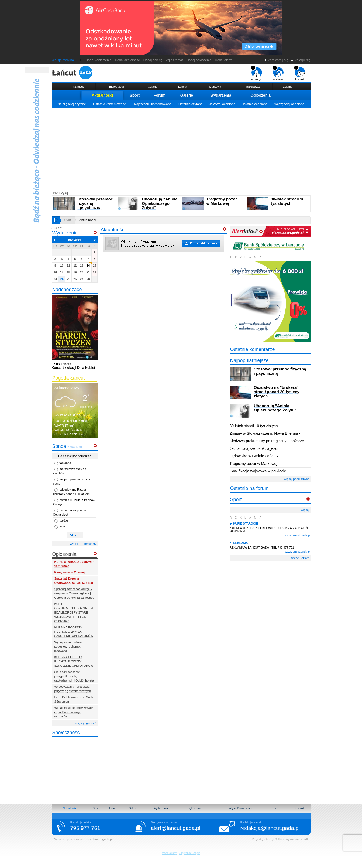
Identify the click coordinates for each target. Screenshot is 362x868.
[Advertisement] (181, 148)
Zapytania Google (190, 853)
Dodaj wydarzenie (99, 60)
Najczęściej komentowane (153, 104)
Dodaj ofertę (224, 60)
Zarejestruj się (276, 60)
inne (62, 526)
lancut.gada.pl (103, 839)
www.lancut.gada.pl (298, 535)
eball (304, 839)
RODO (278, 808)
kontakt (300, 73)
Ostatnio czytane (190, 104)
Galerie (187, 95)
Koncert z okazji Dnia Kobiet (73, 366)
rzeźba (64, 520)
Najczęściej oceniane (289, 104)
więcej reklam (300, 558)
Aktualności (102, 95)
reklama (278, 73)
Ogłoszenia (261, 95)
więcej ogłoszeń (86, 723)
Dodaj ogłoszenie (199, 60)
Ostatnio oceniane (254, 104)
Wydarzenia (221, 95)
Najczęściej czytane (72, 104)
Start (68, 220)
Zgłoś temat (174, 60)
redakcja (256, 73)
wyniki (74, 544)
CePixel (280, 839)
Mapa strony (169, 853)
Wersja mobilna (63, 60)
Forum (160, 95)
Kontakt (299, 808)
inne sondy (89, 544)
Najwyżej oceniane (222, 104)
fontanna (65, 463)
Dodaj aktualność (127, 60)
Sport (135, 95)
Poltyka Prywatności (239, 808)
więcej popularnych (297, 479)
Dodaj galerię (153, 60)
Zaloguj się (301, 60)
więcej (305, 510)
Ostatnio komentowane (110, 104)
